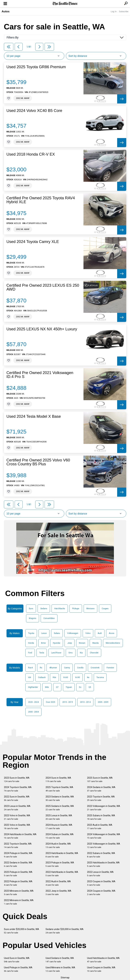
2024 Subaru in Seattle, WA (60, 836)
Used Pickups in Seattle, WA (18, 969)
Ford (30, 653)
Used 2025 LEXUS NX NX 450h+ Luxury (42, 329)
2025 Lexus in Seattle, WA (59, 817)
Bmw (43, 643)
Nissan (82, 643)
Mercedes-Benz (113, 643)
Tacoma (100, 677)
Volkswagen (73, 633)
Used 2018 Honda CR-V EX (31, 154)
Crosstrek (95, 668)
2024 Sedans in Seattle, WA (101, 789)
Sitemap (65, 978)
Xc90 (78, 677)
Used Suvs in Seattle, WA (17, 960)
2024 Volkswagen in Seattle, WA (104, 836)
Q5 (90, 687)
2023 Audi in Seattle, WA (100, 827)
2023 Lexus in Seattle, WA (17, 808)
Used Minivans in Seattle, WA (60, 969)
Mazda (96, 643)
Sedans (44, 609)
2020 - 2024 (33, 702)
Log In (114, 11)
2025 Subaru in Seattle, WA (101, 817)
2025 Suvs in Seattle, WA (100, 780)
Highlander (33, 687)
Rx (41, 668)
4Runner (53, 668)
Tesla (42, 653)
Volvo (88, 633)
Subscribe (124, 11)
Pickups (76, 609)
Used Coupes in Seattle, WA (101, 969)
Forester (110, 668)
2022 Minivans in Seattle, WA (19, 902)
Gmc (71, 653)
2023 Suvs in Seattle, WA (17, 780)
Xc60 (66, 677)
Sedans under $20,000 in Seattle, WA (65, 931)
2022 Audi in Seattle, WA (58, 883)
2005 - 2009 (103, 702)
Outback (42, 677)
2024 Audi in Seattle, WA (58, 845)
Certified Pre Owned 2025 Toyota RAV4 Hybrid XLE (41, 200)
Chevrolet (94, 653)
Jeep (70, 643)
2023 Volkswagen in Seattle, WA (104, 808)
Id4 (30, 677)
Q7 (57, 687)
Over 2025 (51, 702)
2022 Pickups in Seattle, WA (18, 883)
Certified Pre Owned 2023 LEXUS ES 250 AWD (43, 287)
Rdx (54, 677)
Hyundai (57, 643)
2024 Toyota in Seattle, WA (18, 789)
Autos (6, 11)
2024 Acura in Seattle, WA (59, 827)
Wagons (33, 618)
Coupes (105, 609)
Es (80, 687)
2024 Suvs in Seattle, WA (58, 780)
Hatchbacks (60, 609)
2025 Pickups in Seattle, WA (18, 874)
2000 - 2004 (33, 712)
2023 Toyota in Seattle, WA (101, 798)
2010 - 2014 (85, 702)
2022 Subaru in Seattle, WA (101, 855)
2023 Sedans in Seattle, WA (60, 798)
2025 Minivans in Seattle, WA (19, 893)
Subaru (57, 633)
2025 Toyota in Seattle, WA (59, 789)
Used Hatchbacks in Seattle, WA (103, 960)
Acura (112, 633)
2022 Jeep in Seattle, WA (58, 893)
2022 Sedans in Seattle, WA (18, 864)
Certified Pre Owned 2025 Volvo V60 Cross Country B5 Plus (38, 462)
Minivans (90, 609)
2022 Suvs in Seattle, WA (17, 798)
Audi (100, 633)
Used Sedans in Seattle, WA (60, 960)
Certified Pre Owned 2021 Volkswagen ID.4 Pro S (40, 375)
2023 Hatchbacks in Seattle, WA (62, 855)
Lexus (44, 633)
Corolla (80, 668)
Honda (31, 643)
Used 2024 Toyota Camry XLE (33, 242)
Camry (67, 668)
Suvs (31, 609)
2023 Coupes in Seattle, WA (101, 883)
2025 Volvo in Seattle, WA (17, 827)
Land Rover (56, 653)
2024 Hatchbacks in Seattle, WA (20, 836)
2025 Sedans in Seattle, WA (60, 808)
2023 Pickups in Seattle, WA (60, 864)
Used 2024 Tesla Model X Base (34, 416)
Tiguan (69, 687)
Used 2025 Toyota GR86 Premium (36, 67)
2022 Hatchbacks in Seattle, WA (62, 874)
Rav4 (30, 668)
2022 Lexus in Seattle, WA (100, 874)
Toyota (31, 633)
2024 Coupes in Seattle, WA (101, 893)
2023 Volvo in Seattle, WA (17, 817)
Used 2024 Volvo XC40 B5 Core (34, 111)
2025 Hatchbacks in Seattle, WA (103, 864)
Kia (81, 653)
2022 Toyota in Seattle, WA (18, 845)
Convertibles (49, 618)
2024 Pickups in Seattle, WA (18, 855)
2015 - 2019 (68, 702)
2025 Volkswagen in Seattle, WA (104, 845)
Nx (88, 677)
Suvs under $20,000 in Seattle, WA (21, 931)
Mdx (47, 687)
